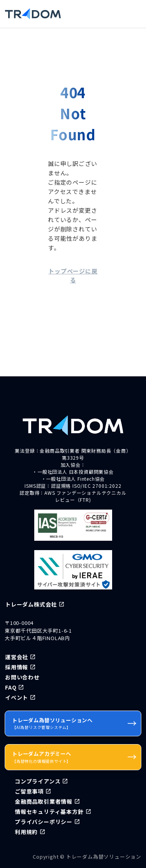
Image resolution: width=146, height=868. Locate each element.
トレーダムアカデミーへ (75, 757)
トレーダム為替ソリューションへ (75, 723)
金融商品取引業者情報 (44, 801)
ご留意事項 (29, 791)
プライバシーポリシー (44, 822)
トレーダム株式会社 (31, 604)
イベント (17, 697)
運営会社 (17, 657)
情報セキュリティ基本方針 (49, 812)
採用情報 (17, 667)
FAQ (11, 687)
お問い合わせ (22, 677)
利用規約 (26, 832)
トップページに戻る (73, 275)
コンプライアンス (38, 781)
